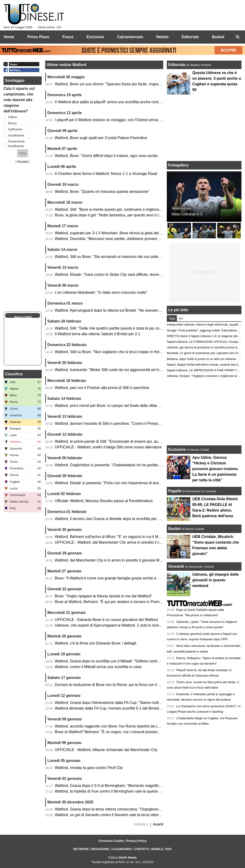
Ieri (181, 318)
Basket (174, 529)
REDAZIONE (100, 849)
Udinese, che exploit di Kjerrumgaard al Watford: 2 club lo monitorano (113, 625)
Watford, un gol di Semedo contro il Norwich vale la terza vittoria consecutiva (119, 815)
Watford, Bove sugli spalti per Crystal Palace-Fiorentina (101, 138)
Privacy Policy (137, 841)
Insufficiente (16, 135)
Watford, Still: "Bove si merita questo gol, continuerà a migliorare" (109, 209)
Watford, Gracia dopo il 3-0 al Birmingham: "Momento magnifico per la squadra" (121, 786)
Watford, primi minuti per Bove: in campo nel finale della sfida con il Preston (118, 406)
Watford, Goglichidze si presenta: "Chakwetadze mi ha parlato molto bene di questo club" (129, 465)
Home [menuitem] (9, 37)
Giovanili (176, 566)
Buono (13, 123)
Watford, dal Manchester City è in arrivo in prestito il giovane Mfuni (110, 560)
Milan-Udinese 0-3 (187, 214)
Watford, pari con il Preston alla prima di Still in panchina (102, 388)
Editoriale (177, 65)
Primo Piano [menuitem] (38, 37)
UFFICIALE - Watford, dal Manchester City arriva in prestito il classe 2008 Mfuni (121, 542)
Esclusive (177, 449)
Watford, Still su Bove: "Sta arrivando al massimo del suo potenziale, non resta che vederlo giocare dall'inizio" (146, 257)
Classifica (14, 374)
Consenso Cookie (111, 841)
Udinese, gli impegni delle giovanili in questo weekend (215, 580)
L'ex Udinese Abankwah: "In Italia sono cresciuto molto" (101, 292)
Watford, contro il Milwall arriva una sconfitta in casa (98, 667)
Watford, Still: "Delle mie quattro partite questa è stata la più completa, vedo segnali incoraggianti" (136, 328)
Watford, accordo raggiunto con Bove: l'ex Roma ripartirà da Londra (111, 726)
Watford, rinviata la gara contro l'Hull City (89, 768)
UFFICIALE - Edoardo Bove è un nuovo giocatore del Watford (106, 620)
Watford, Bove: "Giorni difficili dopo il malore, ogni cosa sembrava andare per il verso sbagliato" (134, 156)
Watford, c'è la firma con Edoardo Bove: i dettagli (96, 643)
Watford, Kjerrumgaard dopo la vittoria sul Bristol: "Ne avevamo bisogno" (115, 310)
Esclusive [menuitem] (95, 37)
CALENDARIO (121, 849)
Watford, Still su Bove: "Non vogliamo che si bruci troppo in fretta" (109, 352)
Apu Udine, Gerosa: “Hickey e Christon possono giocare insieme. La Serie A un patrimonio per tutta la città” (215, 469)
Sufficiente (15, 129)
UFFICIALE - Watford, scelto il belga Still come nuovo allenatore (108, 447)
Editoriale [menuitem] (190, 37)
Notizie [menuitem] (162, 37)
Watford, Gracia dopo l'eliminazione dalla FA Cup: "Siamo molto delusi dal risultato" (124, 703)
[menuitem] (237, 37)
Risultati (23, 162)
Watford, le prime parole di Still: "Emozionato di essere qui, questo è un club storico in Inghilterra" (136, 441)
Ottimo (13, 117)
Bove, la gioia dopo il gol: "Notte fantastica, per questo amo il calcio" (112, 215)
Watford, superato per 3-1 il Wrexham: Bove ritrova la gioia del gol (110, 233)
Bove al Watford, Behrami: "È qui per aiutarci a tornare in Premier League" (117, 602)
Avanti (158, 824)
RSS (169, 849)
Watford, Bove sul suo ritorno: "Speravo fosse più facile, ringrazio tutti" (113, 84)
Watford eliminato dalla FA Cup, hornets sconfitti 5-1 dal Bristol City (111, 708)
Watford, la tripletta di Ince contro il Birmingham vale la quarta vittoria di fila (117, 791)
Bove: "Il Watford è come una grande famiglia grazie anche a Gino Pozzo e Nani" (122, 578)
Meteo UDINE (23, 317)
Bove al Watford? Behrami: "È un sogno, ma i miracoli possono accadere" (116, 732)
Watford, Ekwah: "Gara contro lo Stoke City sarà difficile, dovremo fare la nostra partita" (128, 275)
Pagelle (175, 491)
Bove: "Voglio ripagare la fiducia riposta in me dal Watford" (104, 596)
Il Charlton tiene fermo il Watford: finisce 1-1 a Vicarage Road (106, 174)
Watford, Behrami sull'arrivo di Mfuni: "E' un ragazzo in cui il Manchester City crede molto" (130, 537)
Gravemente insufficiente (16, 144)
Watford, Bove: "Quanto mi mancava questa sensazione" (102, 192)
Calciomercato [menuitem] (130, 37)
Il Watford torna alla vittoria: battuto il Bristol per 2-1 (98, 334)
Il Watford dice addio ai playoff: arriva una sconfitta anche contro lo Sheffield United (124, 102)
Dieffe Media (128, 858)
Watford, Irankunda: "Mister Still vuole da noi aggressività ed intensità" (113, 370)
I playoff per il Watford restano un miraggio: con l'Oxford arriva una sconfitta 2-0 (121, 120)
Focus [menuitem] (68, 37)
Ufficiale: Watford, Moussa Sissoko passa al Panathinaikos (104, 501)
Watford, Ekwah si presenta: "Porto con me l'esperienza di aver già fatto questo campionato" (132, 483)
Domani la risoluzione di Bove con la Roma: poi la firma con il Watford (113, 685)
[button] (23, 153)
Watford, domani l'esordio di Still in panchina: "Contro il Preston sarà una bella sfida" (125, 424)
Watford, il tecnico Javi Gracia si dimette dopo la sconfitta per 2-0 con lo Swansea (123, 519)
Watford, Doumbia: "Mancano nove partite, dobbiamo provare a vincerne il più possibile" (128, 239)
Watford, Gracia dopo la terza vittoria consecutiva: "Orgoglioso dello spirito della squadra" (129, 809)
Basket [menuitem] (218, 37)
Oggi (172, 318)
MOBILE (157, 849)
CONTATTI (141, 849)
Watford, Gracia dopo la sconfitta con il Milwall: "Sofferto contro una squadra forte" (123, 661)
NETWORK (81, 849)
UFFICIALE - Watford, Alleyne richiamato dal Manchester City (106, 750)
